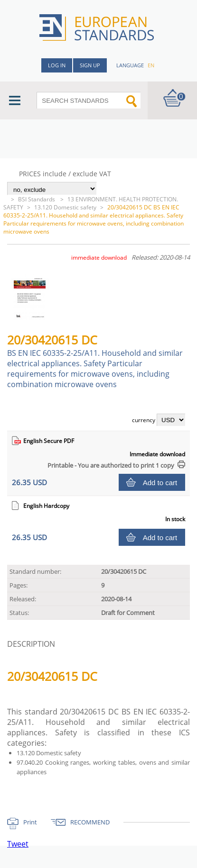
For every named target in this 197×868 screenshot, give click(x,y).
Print (30, 822)
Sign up (90, 65)
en (151, 65)
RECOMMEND (90, 822)
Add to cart (160, 483)
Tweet (18, 844)
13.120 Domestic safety (65, 207)
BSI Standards (37, 199)
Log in (57, 65)
